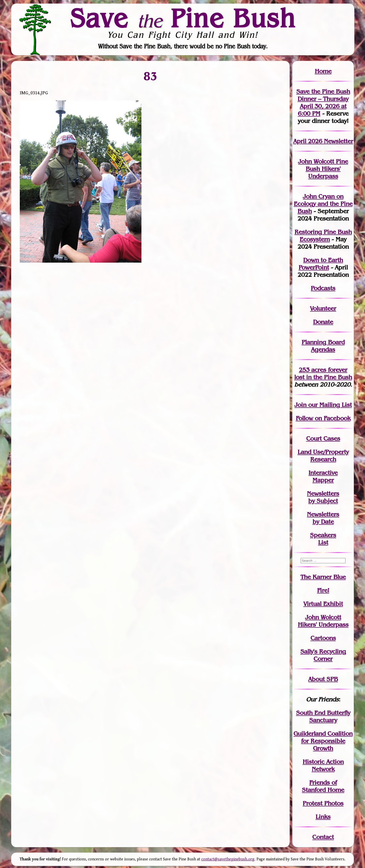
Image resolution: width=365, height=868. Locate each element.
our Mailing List (329, 405)
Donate (323, 322)
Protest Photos (323, 803)
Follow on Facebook (323, 418)
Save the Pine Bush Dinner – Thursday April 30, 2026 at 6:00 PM (323, 102)
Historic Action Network (323, 765)
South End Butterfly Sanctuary (323, 716)
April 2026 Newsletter (323, 141)
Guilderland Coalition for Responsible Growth (323, 741)
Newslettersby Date (323, 518)
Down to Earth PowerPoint (321, 264)
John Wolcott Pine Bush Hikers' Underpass (323, 169)
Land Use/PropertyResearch (323, 456)
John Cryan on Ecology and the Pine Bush (323, 204)
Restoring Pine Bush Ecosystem (323, 236)
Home (323, 71)
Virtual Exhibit (323, 604)
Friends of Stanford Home (323, 786)
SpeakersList (323, 539)
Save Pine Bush (183, 18)
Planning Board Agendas (323, 346)
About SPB (323, 679)
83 (150, 76)
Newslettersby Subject (323, 497)
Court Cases (323, 438)
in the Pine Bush (323, 373)
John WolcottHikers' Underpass (323, 621)
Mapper (323, 480)
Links (323, 817)
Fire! (323, 590)
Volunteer (323, 308)
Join (300, 405)
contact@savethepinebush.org (228, 859)
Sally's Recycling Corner (323, 655)
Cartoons (323, 638)
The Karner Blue (323, 577)
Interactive (323, 473)
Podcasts (323, 288)
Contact (323, 837)
